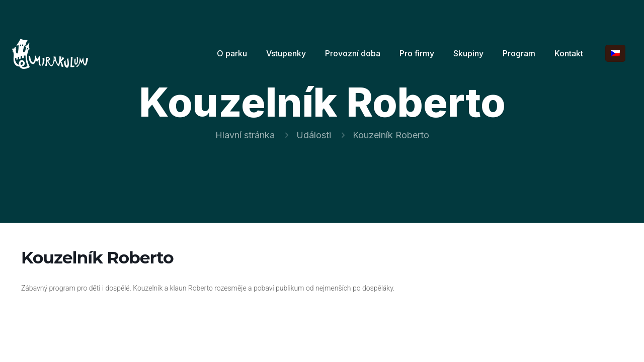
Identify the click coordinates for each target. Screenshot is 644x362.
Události (314, 135)
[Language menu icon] (615, 53)
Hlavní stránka (245, 135)
